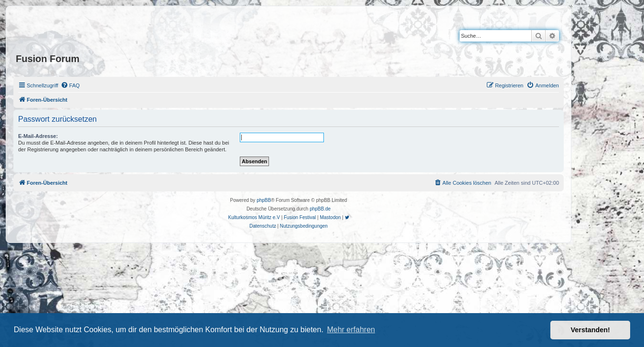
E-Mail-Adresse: (38, 136)
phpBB (264, 200)
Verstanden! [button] (590, 330)
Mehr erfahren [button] (351, 330)
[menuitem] (70, 85)
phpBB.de (320, 209)
